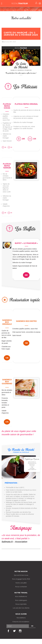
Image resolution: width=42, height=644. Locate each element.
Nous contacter (21, 587)
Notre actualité (21, 583)
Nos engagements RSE (21, 579)
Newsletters (21, 618)
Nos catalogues (21, 600)
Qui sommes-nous (21, 575)
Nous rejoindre (21, 604)
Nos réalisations (21, 596)
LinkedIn (26, 631)
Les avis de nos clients (21, 608)
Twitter (14, 631)
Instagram (20, 631)
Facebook (8, 631)
